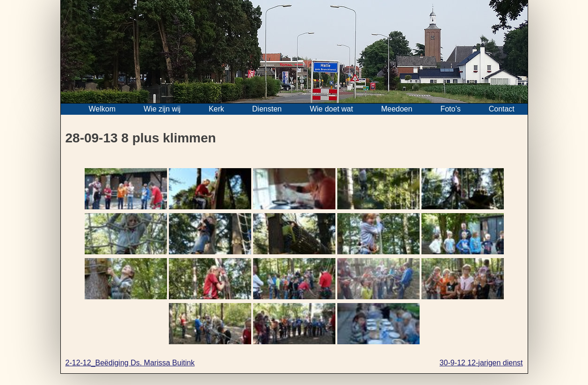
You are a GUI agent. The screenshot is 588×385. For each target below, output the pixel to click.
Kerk (216, 109)
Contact (502, 109)
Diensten (267, 109)
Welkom (102, 109)
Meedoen (397, 109)
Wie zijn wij (162, 109)
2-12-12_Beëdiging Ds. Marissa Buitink (130, 363)
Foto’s (450, 109)
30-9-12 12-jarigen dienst (481, 363)
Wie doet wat (331, 109)
